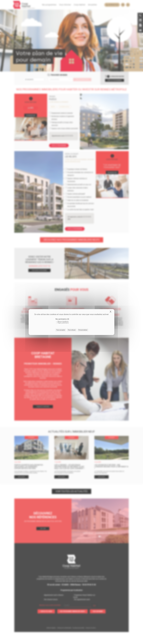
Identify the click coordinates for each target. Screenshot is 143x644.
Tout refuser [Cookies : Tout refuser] (72, 330)
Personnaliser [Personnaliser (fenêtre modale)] (83, 330)
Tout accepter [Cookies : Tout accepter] (61, 330)
